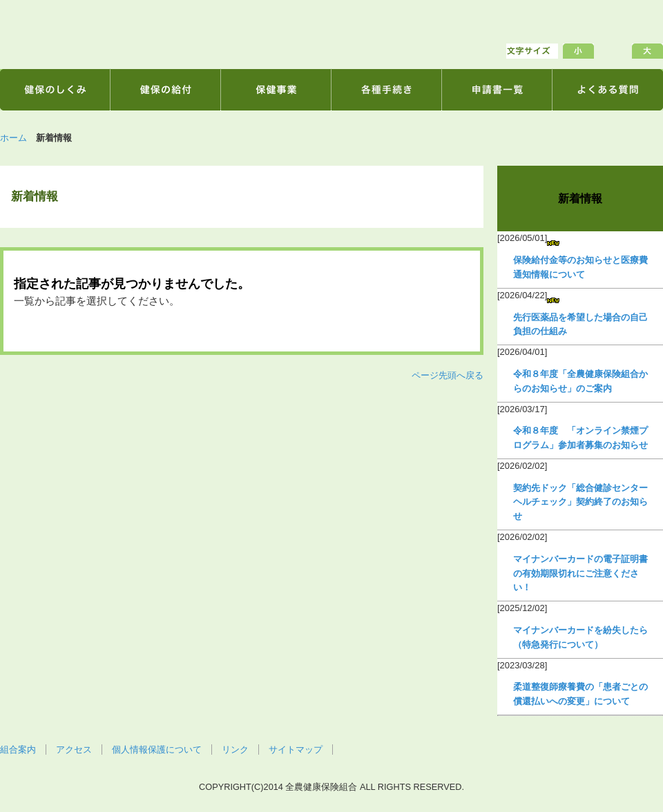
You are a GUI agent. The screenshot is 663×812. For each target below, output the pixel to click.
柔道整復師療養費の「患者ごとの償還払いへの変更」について (580, 694)
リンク (235, 750)
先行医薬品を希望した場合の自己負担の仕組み (580, 325)
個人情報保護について (157, 750)
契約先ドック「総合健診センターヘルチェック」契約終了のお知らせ (580, 502)
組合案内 (18, 750)
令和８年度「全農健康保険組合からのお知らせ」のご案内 (580, 381)
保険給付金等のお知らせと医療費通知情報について (580, 267)
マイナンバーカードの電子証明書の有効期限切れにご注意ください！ (580, 573)
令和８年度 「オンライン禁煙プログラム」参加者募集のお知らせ (580, 438)
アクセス (74, 750)
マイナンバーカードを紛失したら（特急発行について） (580, 637)
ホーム (13, 138)
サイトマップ (296, 750)
